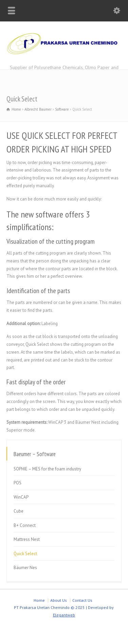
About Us (59, 600)
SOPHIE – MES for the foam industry (47, 469)
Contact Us (82, 600)
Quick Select (25, 554)
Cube (19, 511)
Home (39, 600)
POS (17, 483)
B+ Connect (25, 525)
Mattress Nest (27, 539)
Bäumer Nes (25, 568)
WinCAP (21, 497)
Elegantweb (64, 615)
